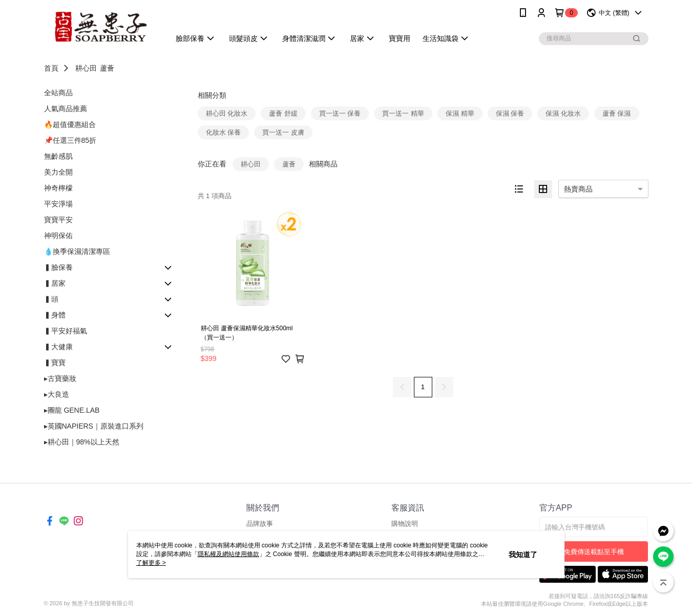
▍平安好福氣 (66, 331)
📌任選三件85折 (70, 140)
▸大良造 (57, 394)
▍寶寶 (55, 363)
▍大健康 (58, 347)
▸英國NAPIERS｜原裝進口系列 (94, 426)
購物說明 (405, 524)
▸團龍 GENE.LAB (72, 410)
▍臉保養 (58, 267)
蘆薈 (107, 68)
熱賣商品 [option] (578, 189)
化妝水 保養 (224, 132)
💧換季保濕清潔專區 (77, 251)
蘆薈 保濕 (617, 113)
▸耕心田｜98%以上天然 (82, 442)
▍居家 (55, 283)
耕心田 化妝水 (227, 113)
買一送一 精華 (403, 113)
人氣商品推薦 (66, 109)
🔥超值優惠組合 (70, 124)
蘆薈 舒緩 (283, 113)
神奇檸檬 (58, 188)
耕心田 (86, 68)
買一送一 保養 (340, 113)
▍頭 (51, 299)
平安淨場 (58, 204)
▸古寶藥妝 (60, 378)
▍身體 (55, 315)
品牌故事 (260, 524)
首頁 (51, 68)
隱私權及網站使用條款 (228, 554)
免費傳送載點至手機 (594, 552)
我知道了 (523, 555)
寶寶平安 (58, 220)
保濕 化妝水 (563, 113)
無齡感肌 (58, 156)
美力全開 (58, 172)
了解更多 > (151, 563)
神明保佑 (58, 236)
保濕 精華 (460, 113)
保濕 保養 (510, 113)
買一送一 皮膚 (283, 132)
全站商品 (58, 93)
